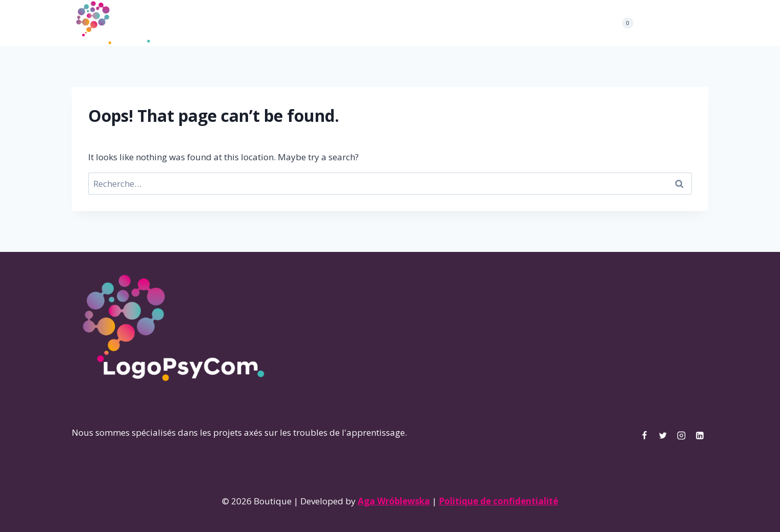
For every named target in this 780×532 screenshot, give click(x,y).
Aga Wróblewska (394, 501)
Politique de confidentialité (498, 501)
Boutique (402, 23)
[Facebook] (647, 23)
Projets (317, 23)
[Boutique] (113, 23)
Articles (357, 23)
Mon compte (498, 23)
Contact (447, 23)
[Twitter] (665, 23)
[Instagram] (682, 23)
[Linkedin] (700, 23)
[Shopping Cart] (623, 23)
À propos (275, 23)
